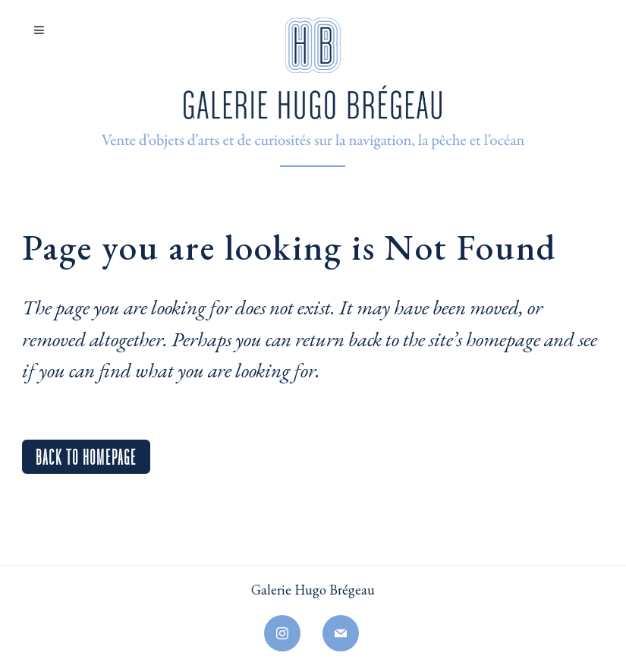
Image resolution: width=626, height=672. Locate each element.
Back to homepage (86, 455)
